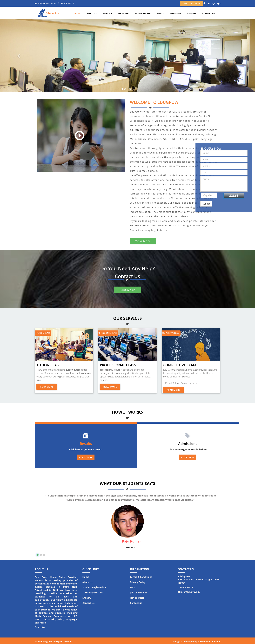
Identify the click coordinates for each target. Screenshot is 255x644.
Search (107, 13)
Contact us (208, 13)
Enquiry (192, 13)
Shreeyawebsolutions (209, 640)
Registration (143, 13)
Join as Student (138, 591)
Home (77, 13)
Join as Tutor (137, 596)
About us (92, 13)
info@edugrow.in (46, 3)
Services (123, 13)
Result (160, 13)
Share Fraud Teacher (191, 3)
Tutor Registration (93, 591)
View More (143, 241)
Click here (188, 457)
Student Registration (94, 586)
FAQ (132, 586)
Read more (47, 387)
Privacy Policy (138, 581)
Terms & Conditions (141, 575)
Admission (176, 13)
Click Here (86, 457)
